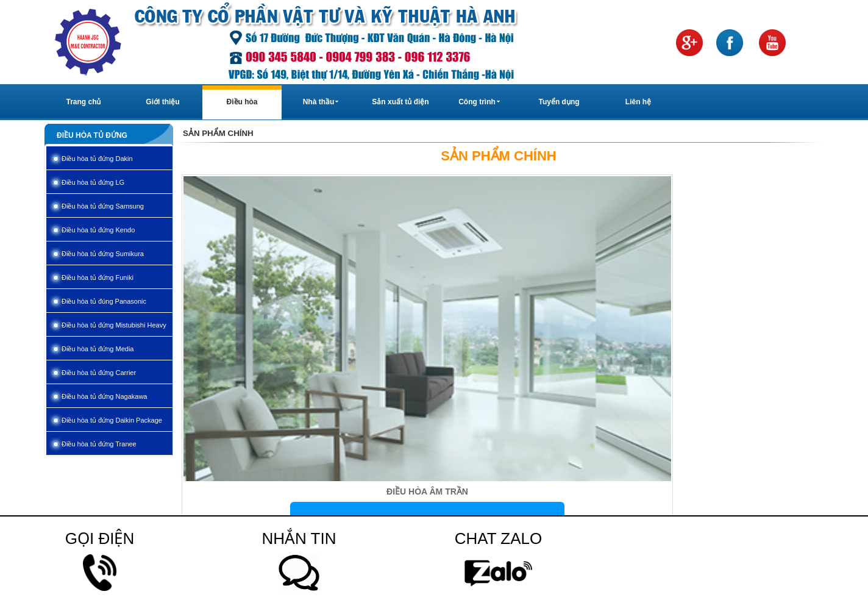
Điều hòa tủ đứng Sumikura (103, 254)
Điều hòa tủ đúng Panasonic (104, 301)
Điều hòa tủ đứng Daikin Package (112, 420)
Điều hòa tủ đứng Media (98, 349)
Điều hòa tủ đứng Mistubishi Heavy (114, 325)
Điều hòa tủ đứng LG (93, 182)
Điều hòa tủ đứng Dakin (97, 159)
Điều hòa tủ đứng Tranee (99, 444)
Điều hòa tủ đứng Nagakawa (104, 396)
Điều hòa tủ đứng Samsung (103, 206)
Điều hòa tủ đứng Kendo (98, 230)
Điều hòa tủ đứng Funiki (98, 277)
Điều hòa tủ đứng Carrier (99, 373)
